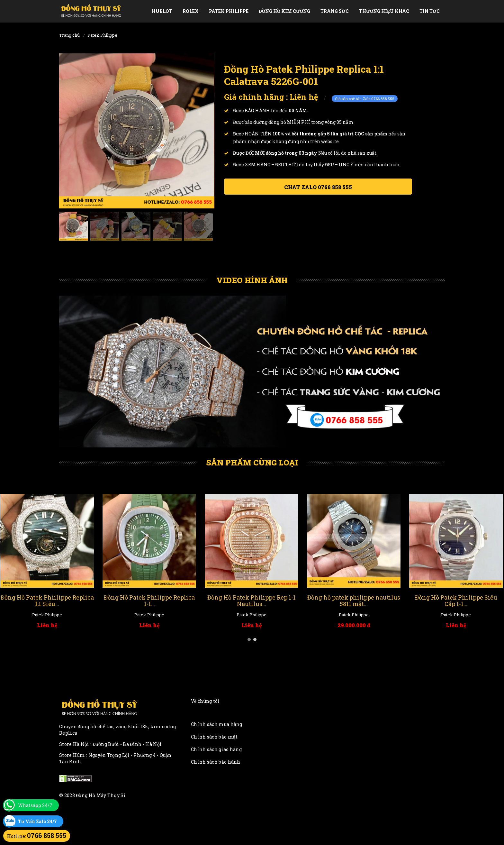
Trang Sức (335, 11)
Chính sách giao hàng (216, 749)
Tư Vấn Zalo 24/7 (37, 821)
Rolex (191, 11)
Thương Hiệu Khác (384, 11)
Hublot (162, 11)
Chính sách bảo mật (214, 737)
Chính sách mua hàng (217, 724)
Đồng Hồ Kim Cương (284, 11)
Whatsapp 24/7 (35, 805)
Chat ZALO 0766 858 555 (318, 187)
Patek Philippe (229, 11)
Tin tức (430, 11)
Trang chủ (69, 35)
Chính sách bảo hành (216, 762)
